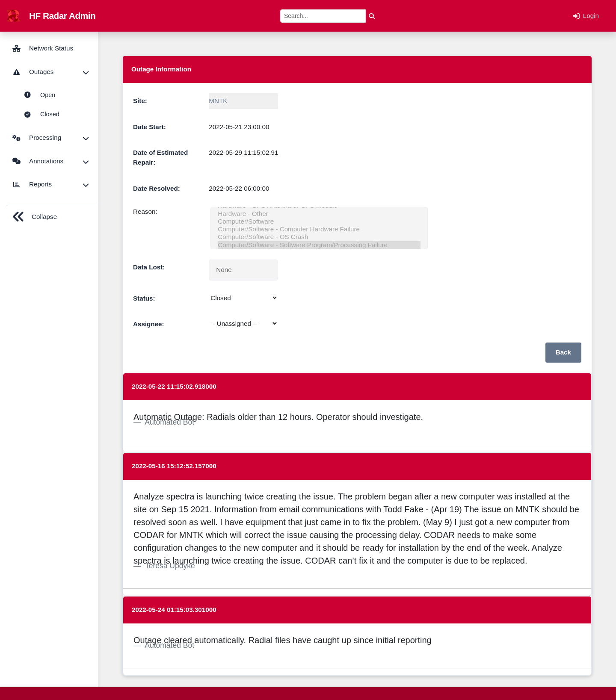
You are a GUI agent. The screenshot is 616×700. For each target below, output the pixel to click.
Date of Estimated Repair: (160, 157)
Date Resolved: (157, 188)
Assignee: (149, 324)
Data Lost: (149, 267)
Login (586, 16)
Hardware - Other (319, 214)
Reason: (145, 211)
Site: (140, 101)
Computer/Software (319, 222)
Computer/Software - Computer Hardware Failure (319, 229)
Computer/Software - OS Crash (319, 237)
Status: (144, 298)
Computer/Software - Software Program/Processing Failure (319, 245)
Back (563, 352)
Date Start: (150, 127)
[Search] (323, 16)
